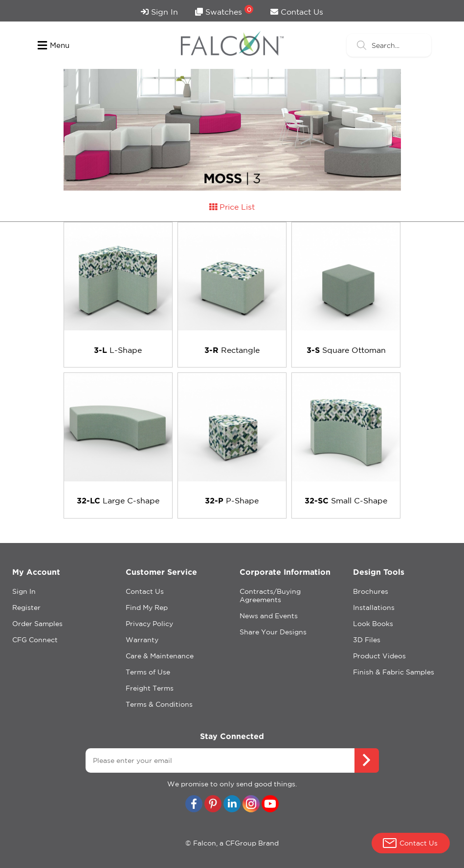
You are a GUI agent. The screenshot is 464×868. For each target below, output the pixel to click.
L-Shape (118, 350)
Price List (232, 207)
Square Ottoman (346, 350)
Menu (54, 45)
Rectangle (232, 350)
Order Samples (37, 624)
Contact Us (297, 12)
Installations (374, 608)
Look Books (373, 624)
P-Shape (232, 500)
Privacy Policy (149, 624)
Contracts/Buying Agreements (270, 596)
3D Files (367, 640)
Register (26, 608)
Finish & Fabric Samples (394, 672)
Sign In (159, 12)
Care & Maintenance (160, 656)
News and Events (269, 616)
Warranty (142, 640)
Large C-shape (118, 500)
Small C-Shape (346, 500)
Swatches (224, 11)
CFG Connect (35, 640)
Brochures (371, 591)
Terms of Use (148, 672)
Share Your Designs (273, 632)
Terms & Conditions (159, 704)
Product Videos (379, 656)
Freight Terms (150, 688)
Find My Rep (147, 608)
